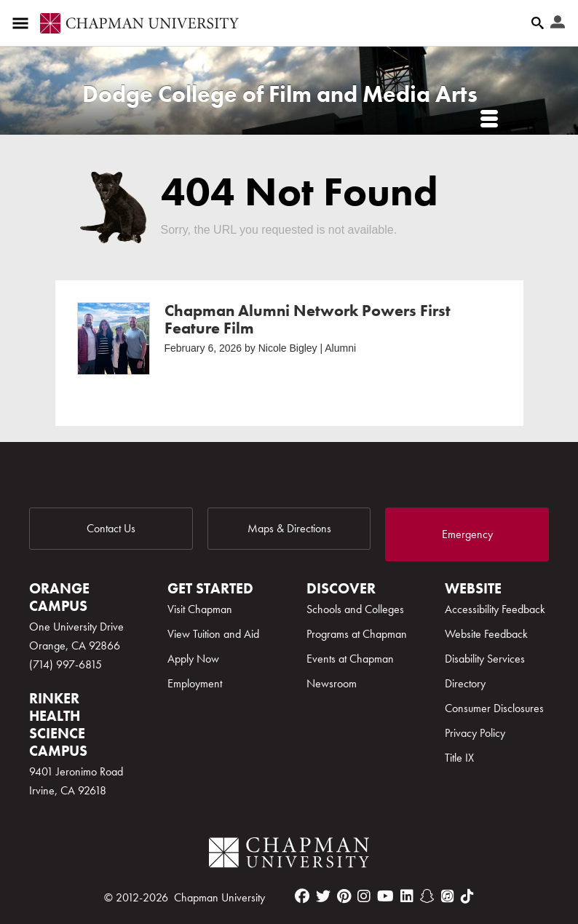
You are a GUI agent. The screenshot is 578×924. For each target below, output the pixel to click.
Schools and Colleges (355, 609)
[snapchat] (427, 896)
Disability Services (485, 659)
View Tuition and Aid (213, 634)
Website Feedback (486, 634)
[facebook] (302, 896)
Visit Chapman (200, 609)
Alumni (340, 348)
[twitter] (323, 896)
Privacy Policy (475, 733)
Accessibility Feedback (495, 609)
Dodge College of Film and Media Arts (280, 94)
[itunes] (448, 896)
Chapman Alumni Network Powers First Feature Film (308, 319)
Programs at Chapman (357, 634)
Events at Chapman (350, 659)
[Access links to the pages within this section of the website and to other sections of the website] (23, 23)
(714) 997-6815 (66, 664)
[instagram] (364, 896)
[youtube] (385, 896)
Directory (465, 683)
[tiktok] (467, 896)
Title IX (459, 758)
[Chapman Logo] (289, 855)
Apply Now (193, 659)
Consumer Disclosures (494, 708)
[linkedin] (407, 896)
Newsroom (332, 683)
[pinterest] (344, 896)
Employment (195, 683)
